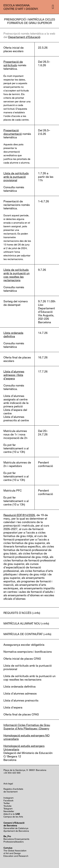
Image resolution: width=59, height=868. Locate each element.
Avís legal (8, 783)
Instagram (8, 798)
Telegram (8, 809)
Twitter (7, 803)
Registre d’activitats (13, 789)
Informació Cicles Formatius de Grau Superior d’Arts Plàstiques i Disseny (27, 727)
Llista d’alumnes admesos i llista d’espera (14, 375)
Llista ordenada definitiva (13, 334)
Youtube (7, 806)
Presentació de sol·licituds (13, 63)
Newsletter (9, 811)
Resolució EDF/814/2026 (19, 515)
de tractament (10, 792)
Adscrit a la (12, 814)
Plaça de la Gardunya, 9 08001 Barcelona (25, 770)
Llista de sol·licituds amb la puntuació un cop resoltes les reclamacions (17, 275)
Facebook (8, 800)
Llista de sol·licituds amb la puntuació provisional (16, 177)
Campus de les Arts (13, 817)
